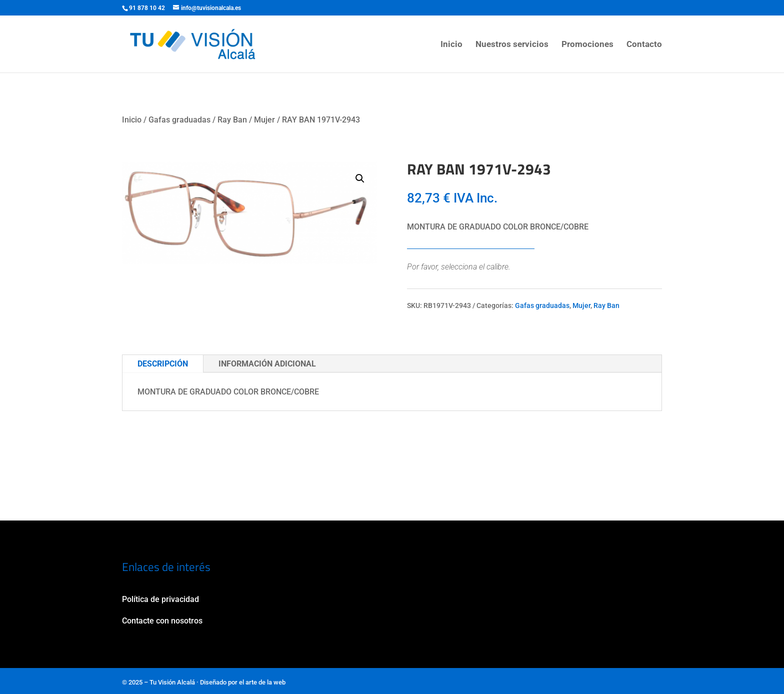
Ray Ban (232, 120)
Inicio (451, 45)
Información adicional (267, 364)
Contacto (644, 45)
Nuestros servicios (512, 45)
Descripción (163, 364)
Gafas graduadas (179, 120)
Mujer (264, 120)
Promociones (587, 45)
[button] (360, 178)
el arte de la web (262, 682)
